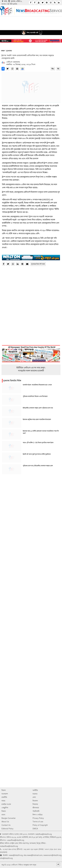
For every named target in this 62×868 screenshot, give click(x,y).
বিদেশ (4, 790)
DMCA (35, 829)
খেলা (34, 797)
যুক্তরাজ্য (9, 51)
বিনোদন (35, 801)
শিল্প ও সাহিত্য (38, 815)
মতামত (35, 794)
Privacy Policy (38, 818)
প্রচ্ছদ (3, 51)
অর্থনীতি (35, 790)
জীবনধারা (36, 808)
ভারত (3, 801)
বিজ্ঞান (4, 811)
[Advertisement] (31, 494)
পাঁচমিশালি (36, 811)
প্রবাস (3, 815)
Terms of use (38, 822)
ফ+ (53, 69)
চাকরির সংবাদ (6, 804)
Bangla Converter (9, 818)
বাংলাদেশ (5, 794)
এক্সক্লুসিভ (5, 808)
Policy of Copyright (40, 825)
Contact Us (6, 825)
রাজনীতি (4, 797)
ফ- (58, 69)
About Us (5, 822)
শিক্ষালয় (35, 804)
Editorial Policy (7, 829)
